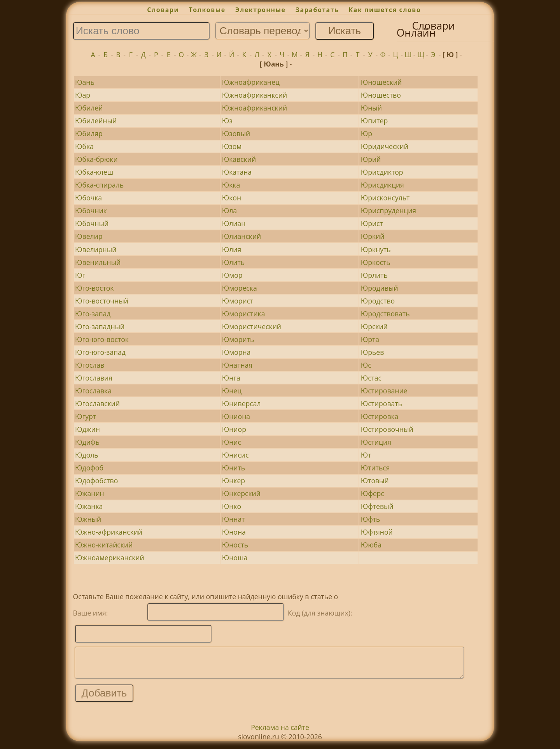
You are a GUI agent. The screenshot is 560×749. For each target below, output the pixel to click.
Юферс (373, 493)
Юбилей (89, 108)
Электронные (261, 10)
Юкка (231, 185)
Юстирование (384, 391)
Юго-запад (93, 314)
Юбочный (92, 223)
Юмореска (240, 288)
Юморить (238, 339)
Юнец (232, 391)
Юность (235, 545)
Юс (366, 365)
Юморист (238, 301)
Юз (227, 121)
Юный (371, 108)
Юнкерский (241, 493)
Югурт (86, 416)
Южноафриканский (255, 108)
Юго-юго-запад (100, 352)
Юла (229, 210)
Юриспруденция (388, 210)
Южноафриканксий (255, 95)
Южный (88, 519)
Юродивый (380, 288)
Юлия (232, 249)
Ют (366, 455)
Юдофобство (96, 481)
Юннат (234, 519)
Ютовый (375, 481)
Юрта (370, 339)
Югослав (90, 365)
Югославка (93, 391)
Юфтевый (377, 506)
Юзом (232, 146)
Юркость (376, 262)
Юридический (385, 146)
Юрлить (374, 275)
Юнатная (237, 365)
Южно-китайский (104, 545)
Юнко (232, 506)
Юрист (372, 223)
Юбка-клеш (94, 172)
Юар (83, 95)
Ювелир (89, 236)
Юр (367, 133)
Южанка (89, 506)
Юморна (236, 352)
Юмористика (244, 314)
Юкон (232, 198)
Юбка (84, 146)
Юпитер (374, 121)
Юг (80, 275)
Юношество (381, 95)
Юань (85, 82)
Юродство (378, 301)
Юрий (371, 159)
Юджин (87, 429)
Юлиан (234, 223)
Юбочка (88, 198)
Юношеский (381, 82)
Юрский (374, 326)
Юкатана (237, 172)
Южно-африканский (109, 532)
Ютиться (375, 468)
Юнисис (235, 455)
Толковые (207, 10)
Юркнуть (376, 249)
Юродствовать (385, 314)
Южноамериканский (109, 558)
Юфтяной (377, 532)
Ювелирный (96, 249)
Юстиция (376, 442)
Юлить (233, 262)
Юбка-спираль (99, 185)
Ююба (371, 545)
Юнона (234, 532)
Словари (163, 10)
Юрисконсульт (385, 198)
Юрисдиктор (382, 172)
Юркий (373, 236)
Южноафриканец (251, 82)
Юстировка (380, 416)
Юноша (235, 558)
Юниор (234, 429)
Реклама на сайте (280, 733)
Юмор (232, 275)
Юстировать (381, 403)
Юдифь (87, 442)
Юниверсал (241, 403)
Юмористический (252, 326)
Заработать (317, 10)
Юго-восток (94, 288)
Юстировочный (387, 429)
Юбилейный (96, 121)
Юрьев (373, 352)
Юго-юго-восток (102, 339)
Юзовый (236, 133)
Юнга (231, 378)
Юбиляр (89, 133)
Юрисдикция (382, 185)
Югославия (94, 378)
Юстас (371, 378)
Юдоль (87, 455)
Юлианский (242, 236)
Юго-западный (100, 326)
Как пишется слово (385, 10)
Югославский (97, 403)
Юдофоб (89, 468)
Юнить (234, 468)
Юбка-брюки (96, 159)
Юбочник (91, 210)
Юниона (236, 416)
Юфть (371, 519)
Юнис (232, 442)
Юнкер (234, 481)
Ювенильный (98, 262)
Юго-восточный (102, 301)
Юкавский (239, 159)
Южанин (90, 493)
